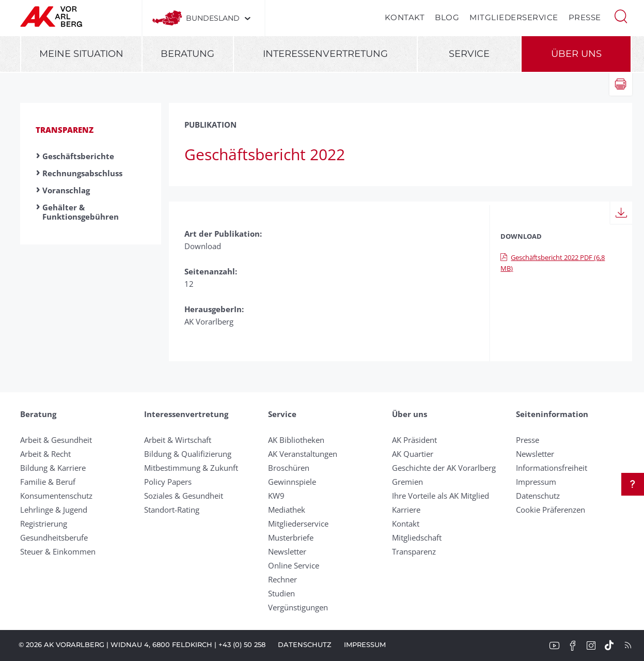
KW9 (276, 496)
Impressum (536, 482)
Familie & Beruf (48, 482)
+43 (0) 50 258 (242, 644)
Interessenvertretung (325, 54)
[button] (621, 16)
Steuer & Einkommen (58, 551)
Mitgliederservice (514, 17)
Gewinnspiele (292, 482)
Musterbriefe (291, 537)
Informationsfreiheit (552, 468)
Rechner (282, 579)
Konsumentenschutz (56, 496)
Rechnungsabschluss (82, 173)
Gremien (407, 482)
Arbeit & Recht (45, 454)
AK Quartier (413, 454)
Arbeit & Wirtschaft (178, 440)
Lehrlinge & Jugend (54, 510)
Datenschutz (538, 496)
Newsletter (287, 551)
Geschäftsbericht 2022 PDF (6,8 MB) (553, 263)
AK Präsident (414, 440)
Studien (281, 593)
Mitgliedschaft (417, 537)
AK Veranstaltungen (303, 454)
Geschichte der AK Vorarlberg (444, 468)
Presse (585, 17)
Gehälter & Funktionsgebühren (81, 212)
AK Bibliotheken (296, 440)
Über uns (576, 54)
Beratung (187, 54)
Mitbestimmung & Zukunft (191, 468)
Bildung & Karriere (53, 468)
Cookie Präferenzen (551, 510)
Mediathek (287, 510)
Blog (447, 17)
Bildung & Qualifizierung (188, 454)
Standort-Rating (172, 510)
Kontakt (405, 17)
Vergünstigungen (298, 607)
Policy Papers (168, 482)
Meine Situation (81, 54)
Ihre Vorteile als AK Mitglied (441, 496)
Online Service (294, 565)
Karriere (406, 510)
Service (469, 54)
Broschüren (289, 468)
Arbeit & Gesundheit (56, 440)
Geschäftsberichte (78, 156)
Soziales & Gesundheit (184, 496)
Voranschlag (66, 190)
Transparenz (65, 130)
